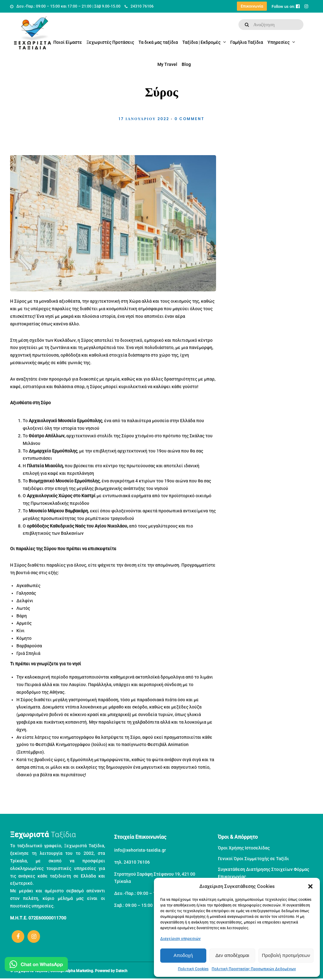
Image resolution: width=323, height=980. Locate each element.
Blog (186, 64)
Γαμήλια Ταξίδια (247, 42)
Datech (122, 971)
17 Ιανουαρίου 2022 (144, 119)
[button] (310, 886)
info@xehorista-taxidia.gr (140, 850)
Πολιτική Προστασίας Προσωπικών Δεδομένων (254, 969)
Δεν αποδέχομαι (232, 955)
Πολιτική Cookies (193, 969)
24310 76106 (139, 6)
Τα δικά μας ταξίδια (158, 42)
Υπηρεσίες (279, 42)
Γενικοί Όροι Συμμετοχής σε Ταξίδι (253, 859)
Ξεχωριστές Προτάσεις (110, 42)
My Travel (167, 64)
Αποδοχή (183, 955)
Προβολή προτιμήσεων (286, 955)
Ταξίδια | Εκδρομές (201, 42)
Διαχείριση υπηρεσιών (180, 939)
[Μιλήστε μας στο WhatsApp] (36, 965)
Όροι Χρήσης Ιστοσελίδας (244, 848)
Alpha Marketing (79, 971)
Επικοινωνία (252, 6)
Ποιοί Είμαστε (68, 42)
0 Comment (189, 119)
